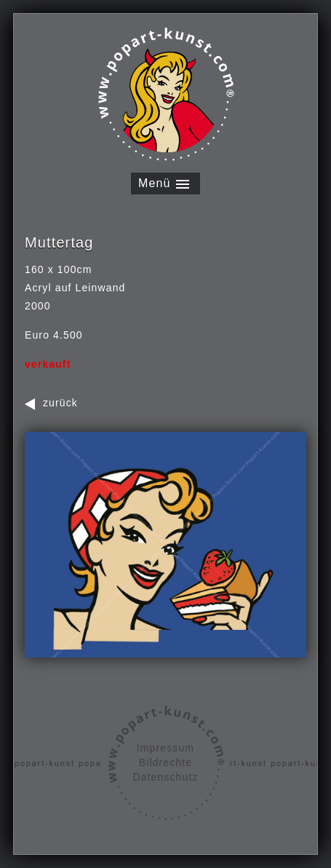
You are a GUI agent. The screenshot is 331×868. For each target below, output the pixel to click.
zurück (60, 403)
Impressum (165, 748)
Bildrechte (165, 762)
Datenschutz (165, 777)
